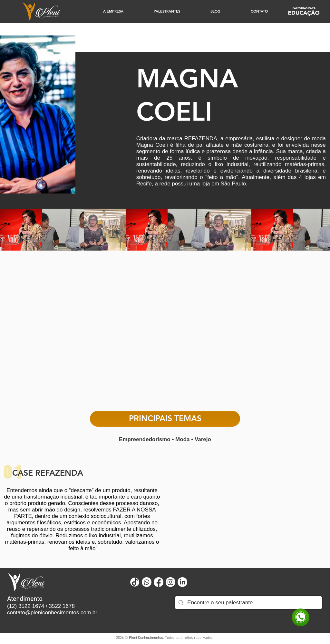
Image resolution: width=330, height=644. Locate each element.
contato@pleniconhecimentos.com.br (52, 613)
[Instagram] (170, 582)
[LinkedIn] (182, 582)
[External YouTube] (165, 334)
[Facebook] (159, 582)
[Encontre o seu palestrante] (248, 603)
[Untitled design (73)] (135, 582)
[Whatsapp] (147, 582)
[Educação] (304, 11)
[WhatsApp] (301, 617)
